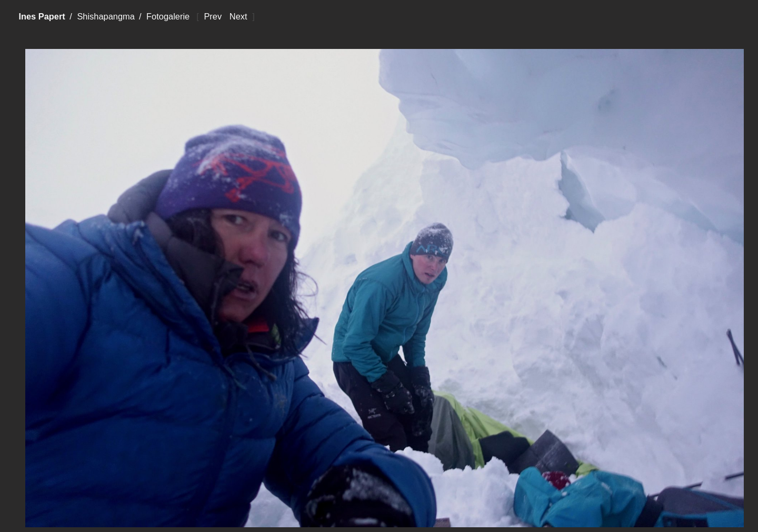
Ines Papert (42, 16)
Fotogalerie (168, 16)
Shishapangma (106, 16)
